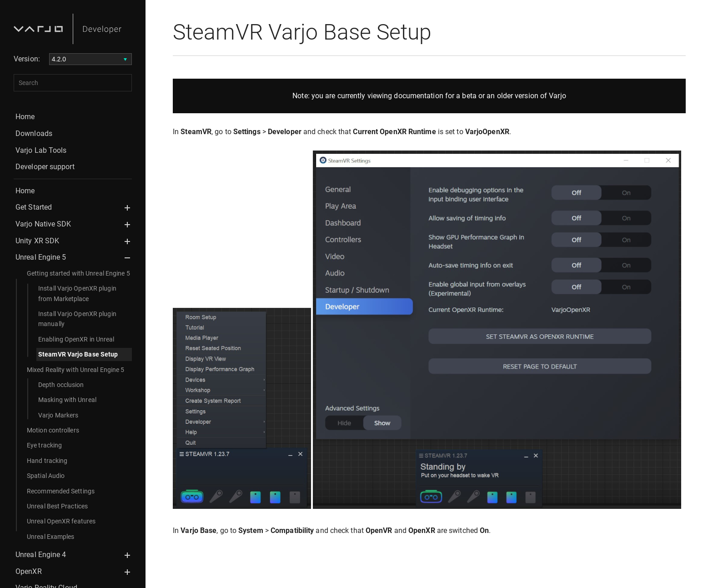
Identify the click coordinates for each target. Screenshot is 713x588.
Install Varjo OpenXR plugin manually (77, 319)
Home (25, 117)
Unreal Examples (51, 537)
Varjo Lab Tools (41, 150)
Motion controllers (53, 430)
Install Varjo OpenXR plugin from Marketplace (77, 293)
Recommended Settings (61, 491)
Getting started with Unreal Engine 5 (78, 273)
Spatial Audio (46, 476)
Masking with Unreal (67, 400)
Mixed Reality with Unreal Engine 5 (75, 370)
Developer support (45, 167)
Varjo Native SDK (43, 224)
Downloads (34, 133)
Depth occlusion (61, 385)
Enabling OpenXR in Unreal (76, 339)
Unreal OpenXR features (61, 521)
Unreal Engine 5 (41, 257)
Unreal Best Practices (57, 506)
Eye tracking (44, 445)
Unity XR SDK (37, 241)
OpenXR (29, 571)
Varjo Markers (58, 415)
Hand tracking (47, 461)
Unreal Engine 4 (41, 555)
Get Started (34, 207)
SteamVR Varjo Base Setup (78, 354)
